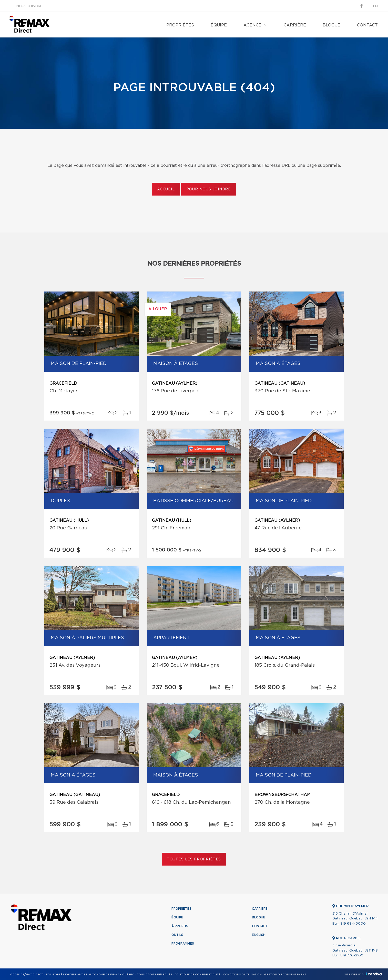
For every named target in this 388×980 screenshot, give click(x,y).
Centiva (374, 974)
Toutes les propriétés (194, 859)
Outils (177, 935)
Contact (367, 25)
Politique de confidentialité (198, 975)
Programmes (183, 944)
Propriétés (180, 25)
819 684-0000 (353, 924)
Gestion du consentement (285, 975)
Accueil (166, 189)
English (259, 935)
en (375, 6)
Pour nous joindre (209, 189)
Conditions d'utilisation (242, 975)
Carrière (295, 25)
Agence (252, 25)
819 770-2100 (352, 955)
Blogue (331, 25)
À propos (180, 926)
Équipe (219, 25)
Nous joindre (29, 6)
